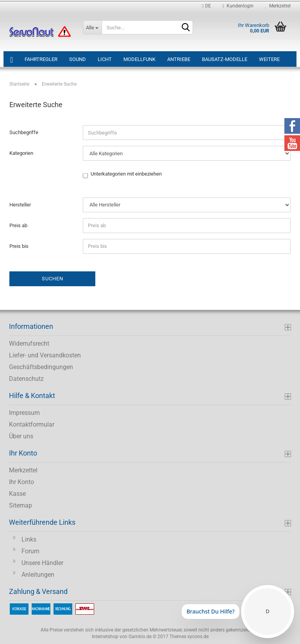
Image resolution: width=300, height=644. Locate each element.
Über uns (21, 436)
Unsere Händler (42, 563)
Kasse (17, 494)
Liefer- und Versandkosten (45, 355)
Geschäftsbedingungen (41, 367)
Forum (30, 551)
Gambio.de (140, 637)
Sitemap (21, 505)
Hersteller (20, 205)
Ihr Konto (21, 482)
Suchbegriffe (24, 132)
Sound (78, 59)
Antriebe (179, 59)
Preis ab (18, 225)
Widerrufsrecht (29, 344)
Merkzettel (278, 6)
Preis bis (19, 246)
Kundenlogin (238, 6)
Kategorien (21, 153)
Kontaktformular (32, 424)
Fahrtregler (41, 59)
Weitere (269, 59)
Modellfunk (139, 59)
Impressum (24, 413)
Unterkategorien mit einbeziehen (126, 174)
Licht (105, 59)
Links (29, 539)
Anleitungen (38, 575)
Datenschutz (26, 379)
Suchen (53, 279)
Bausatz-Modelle (225, 59)
